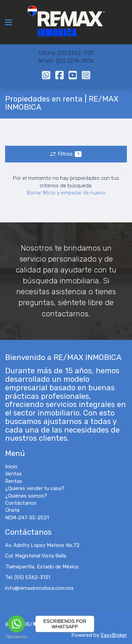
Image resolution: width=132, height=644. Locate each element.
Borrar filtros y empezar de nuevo (66, 193)
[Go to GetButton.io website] (16, 637)
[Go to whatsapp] (16, 624)
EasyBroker (114, 635)
